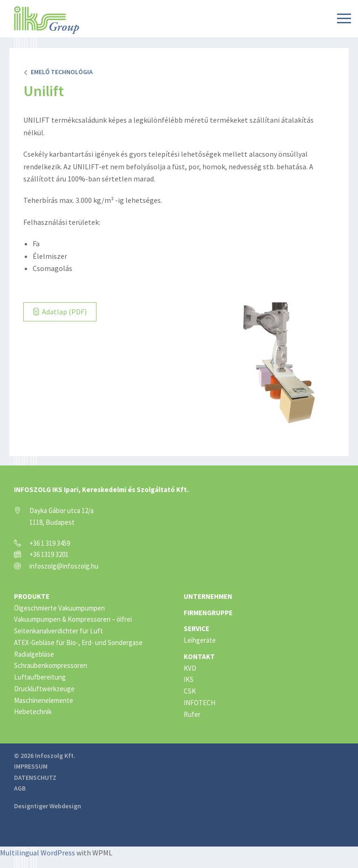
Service (196, 628)
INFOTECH (200, 703)
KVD (190, 668)
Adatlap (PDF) (60, 312)
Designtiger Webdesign (48, 806)
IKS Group (47, 20)
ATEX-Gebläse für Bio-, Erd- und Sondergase (78, 642)
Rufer (192, 714)
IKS (189, 679)
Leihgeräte (200, 640)
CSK (190, 691)
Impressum (31, 766)
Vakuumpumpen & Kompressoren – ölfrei (73, 619)
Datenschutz (35, 778)
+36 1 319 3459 (50, 543)
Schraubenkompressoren (51, 665)
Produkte (32, 596)
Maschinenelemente (44, 700)
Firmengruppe (208, 613)
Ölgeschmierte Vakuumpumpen (59, 608)
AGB (20, 788)
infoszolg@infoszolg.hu (64, 566)
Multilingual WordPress (38, 853)
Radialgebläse (34, 654)
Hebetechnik (33, 712)
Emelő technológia (58, 72)
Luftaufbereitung (40, 677)
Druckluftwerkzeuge (44, 689)
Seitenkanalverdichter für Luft (59, 631)
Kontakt (199, 656)
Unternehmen (208, 596)
